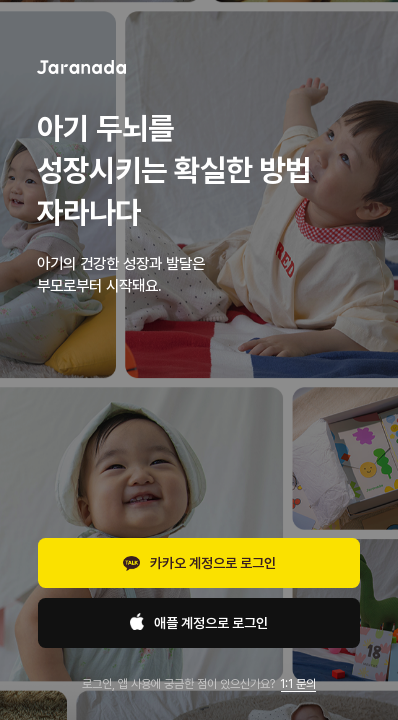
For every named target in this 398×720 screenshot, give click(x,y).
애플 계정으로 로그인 (199, 623)
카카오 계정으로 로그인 (199, 565)
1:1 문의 (298, 684)
